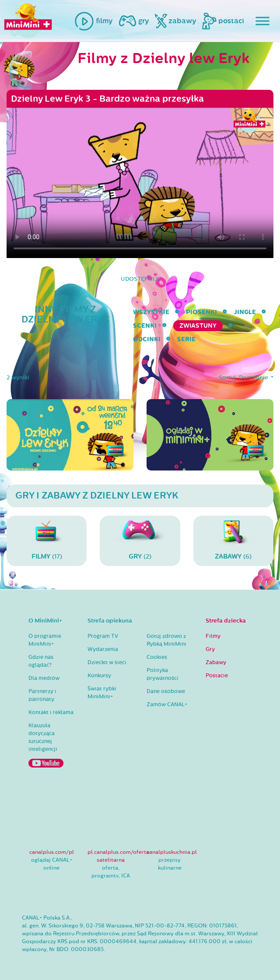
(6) (233, 540)
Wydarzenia (103, 649)
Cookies (157, 657)
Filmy (213, 636)
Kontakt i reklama (51, 712)
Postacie (217, 676)
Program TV (103, 636)
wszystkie (151, 312)
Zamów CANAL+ (167, 704)
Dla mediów (44, 678)
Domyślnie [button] (254, 378)
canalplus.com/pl (52, 852)
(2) (140, 540)
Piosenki (201, 312)
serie (186, 339)
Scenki (145, 326)
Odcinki (147, 339)
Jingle (245, 312)
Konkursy (99, 676)
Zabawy (216, 662)
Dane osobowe (166, 691)
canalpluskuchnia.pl (172, 852)
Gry (210, 649)
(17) (47, 540)
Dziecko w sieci (107, 662)
